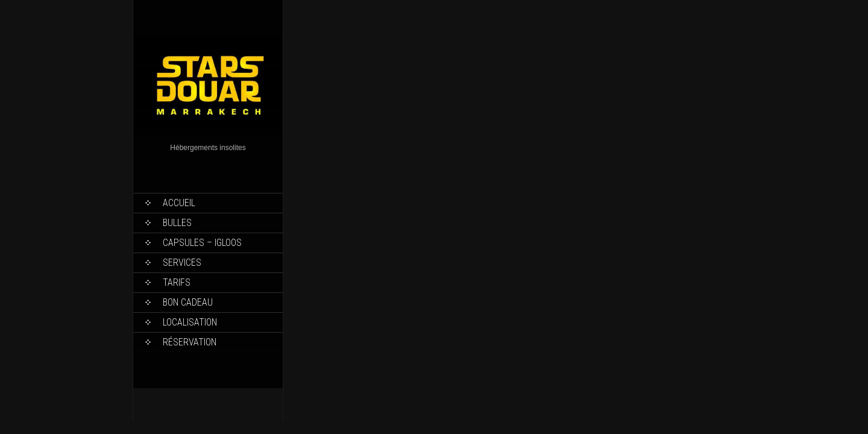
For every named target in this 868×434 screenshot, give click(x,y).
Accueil (179, 203)
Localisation (190, 322)
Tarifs (177, 282)
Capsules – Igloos (202, 243)
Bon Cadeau (188, 302)
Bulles (177, 223)
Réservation (190, 342)
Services (182, 263)
